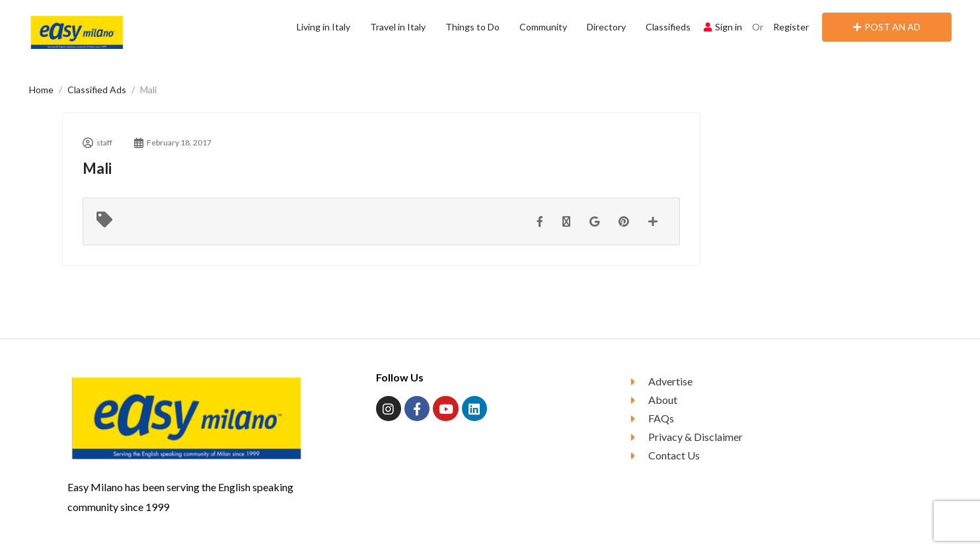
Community (543, 27)
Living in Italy (323, 27)
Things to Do (472, 27)
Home (41, 90)
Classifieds (668, 27)
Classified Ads (97, 90)
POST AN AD (887, 27)
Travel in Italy (398, 27)
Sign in (723, 27)
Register (791, 27)
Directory (606, 27)
